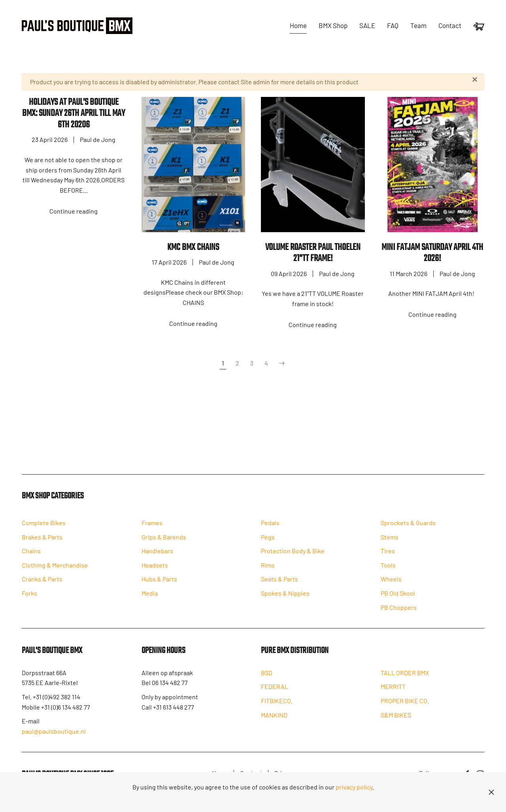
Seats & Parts (279, 586)
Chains (31, 558)
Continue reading (74, 211)
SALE (367, 25)
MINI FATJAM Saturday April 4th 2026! (432, 253)
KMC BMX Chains (193, 247)
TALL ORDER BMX (405, 681)
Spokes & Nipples (285, 600)
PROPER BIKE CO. (405, 709)
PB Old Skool (398, 600)
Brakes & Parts (42, 544)
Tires (388, 558)
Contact (450, 25)
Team (418, 25)
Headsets (155, 572)
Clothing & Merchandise (55, 572)
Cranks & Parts (42, 586)
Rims (268, 572)
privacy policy (354, 787)
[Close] (475, 79)
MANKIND (274, 723)
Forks (29, 600)
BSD (267, 681)
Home (298, 25)
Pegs (268, 544)
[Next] (282, 363)
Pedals (270, 530)
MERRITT (393, 695)
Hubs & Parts (159, 586)
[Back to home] (77, 26)
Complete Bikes (44, 530)
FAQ (393, 25)
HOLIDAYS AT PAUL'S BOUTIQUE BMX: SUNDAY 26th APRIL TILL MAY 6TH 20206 (74, 114)
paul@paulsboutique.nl (54, 738)
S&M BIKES (396, 723)
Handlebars (157, 558)
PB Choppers (399, 614)
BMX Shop (333, 25)
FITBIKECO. (277, 709)
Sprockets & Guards (408, 530)
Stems (390, 544)
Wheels (391, 586)
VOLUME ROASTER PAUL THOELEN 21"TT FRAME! (313, 253)
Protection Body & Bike (293, 558)
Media (150, 600)
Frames (152, 530)
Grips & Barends (164, 544)
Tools (388, 572)
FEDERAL (275, 695)
